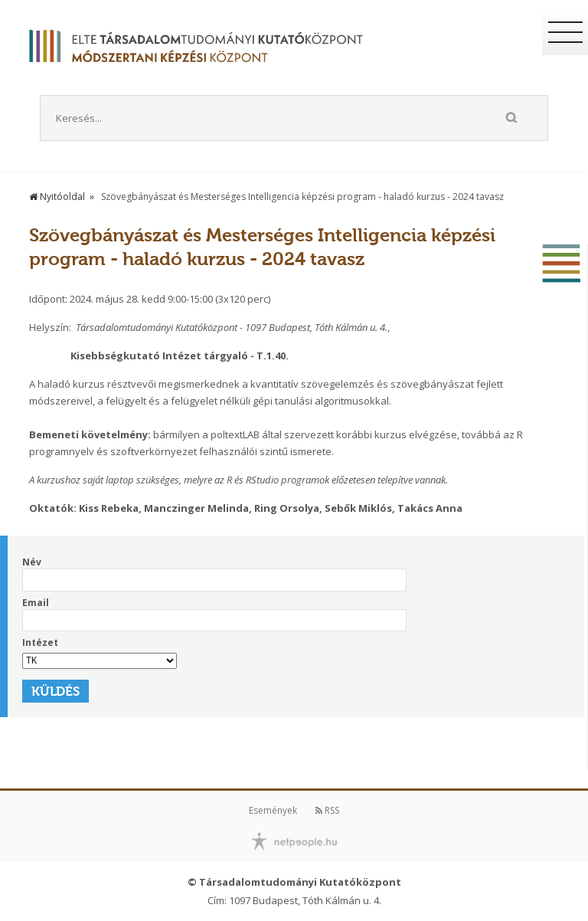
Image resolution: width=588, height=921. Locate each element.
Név (32, 562)
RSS (327, 810)
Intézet (40, 642)
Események (273, 810)
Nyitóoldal (57, 197)
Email (36, 603)
